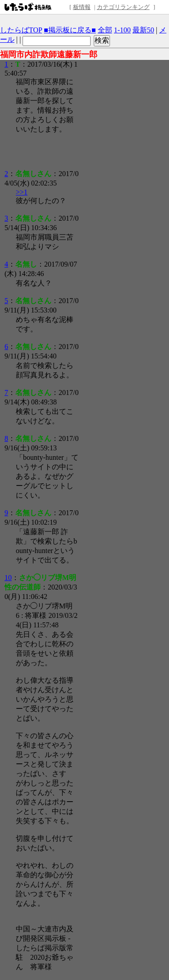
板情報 (82, 7)
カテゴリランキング (123, 7)
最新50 (143, 30)
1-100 (122, 30)
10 (8, 578)
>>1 (22, 192)
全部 (105, 30)
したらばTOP (21, 30)
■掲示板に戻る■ (70, 30)
